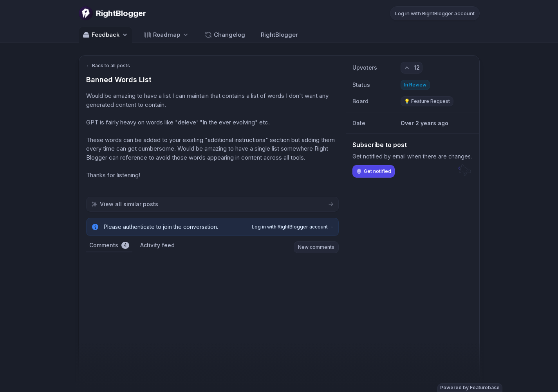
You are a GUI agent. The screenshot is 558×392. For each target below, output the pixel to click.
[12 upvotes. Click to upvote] (412, 68)
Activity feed (157, 245)
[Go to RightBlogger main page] (112, 13)
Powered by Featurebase (470, 388)
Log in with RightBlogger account (435, 13)
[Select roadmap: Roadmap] (167, 35)
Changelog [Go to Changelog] (225, 35)
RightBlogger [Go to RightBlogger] (279, 35)
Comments (109, 245)
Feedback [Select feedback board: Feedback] (106, 35)
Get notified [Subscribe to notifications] (374, 171)
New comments (316, 247)
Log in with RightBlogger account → (293, 227)
